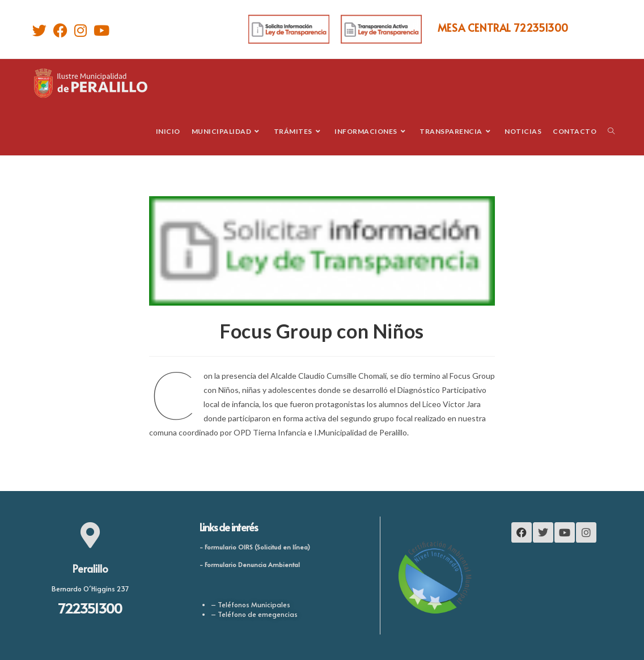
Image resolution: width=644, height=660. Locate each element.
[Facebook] (60, 30)
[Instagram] (80, 30)
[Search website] (611, 131)
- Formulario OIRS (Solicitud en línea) (255, 547)
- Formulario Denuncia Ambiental (250, 564)
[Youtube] (101, 30)
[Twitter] (41, 30)
